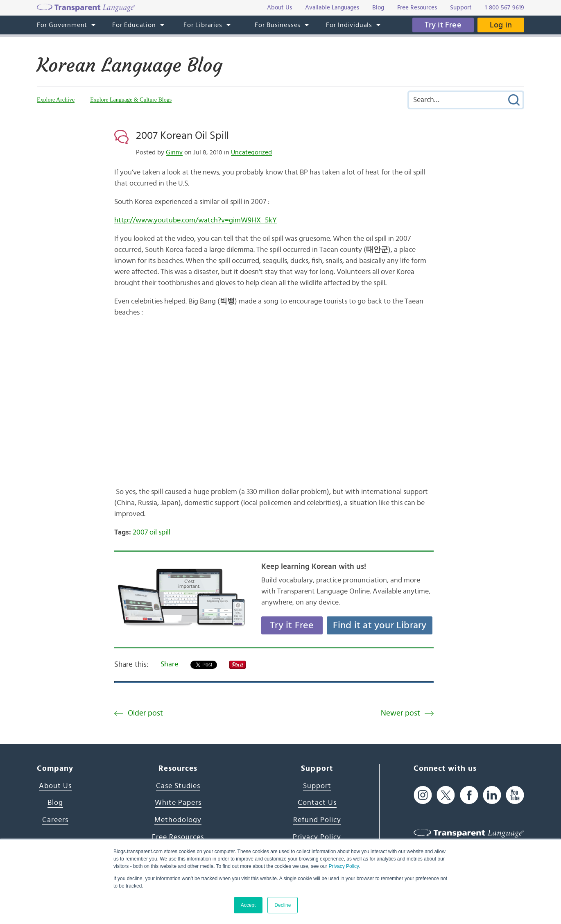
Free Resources (178, 837)
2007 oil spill (152, 532)
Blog (55, 803)
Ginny (174, 152)
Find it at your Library (380, 625)
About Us (55, 786)
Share (169, 664)
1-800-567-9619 (504, 8)
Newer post (400, 713)
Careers (55, 820)
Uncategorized (251, 152)
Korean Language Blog (130, 65)
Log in (501, 25)
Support (317, 786)
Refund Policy (317, 820)
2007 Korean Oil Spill (182, 136)
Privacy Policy (344, 866)
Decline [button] (283, 905)
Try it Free (443, 25)
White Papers (178, 803)
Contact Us (317, 803)
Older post (145, 713)
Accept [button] (248, 905)
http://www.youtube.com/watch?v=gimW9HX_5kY (196, 220)
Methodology (178, 820)
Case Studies (178, 786)
